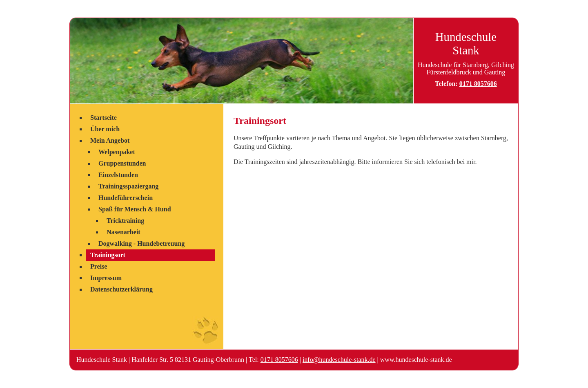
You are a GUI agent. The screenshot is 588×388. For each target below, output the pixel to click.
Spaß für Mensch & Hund (135, 209)
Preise (99, 266)
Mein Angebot (110, 140)
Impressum (106, 278)
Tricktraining (125, 221)
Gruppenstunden (122, 163)
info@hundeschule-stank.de (339, 360)
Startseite (104, 118)
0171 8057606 (478, 84)
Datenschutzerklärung (121, 289)
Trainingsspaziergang (128, 186)
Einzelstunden (118, 175)
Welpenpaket (117, 152)
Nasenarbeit (124, 232)
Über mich (105, 129)
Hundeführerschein (126, 198)
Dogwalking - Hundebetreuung (141, 243)
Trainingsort (108, 255)
